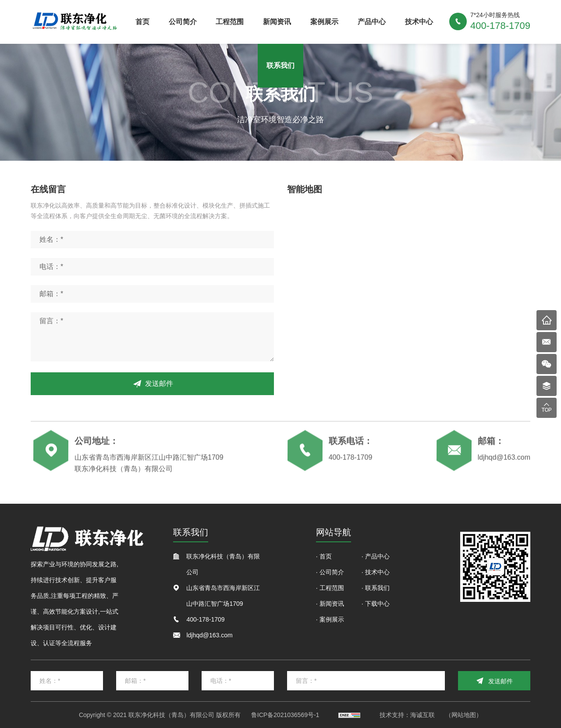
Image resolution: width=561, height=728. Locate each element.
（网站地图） (464, 715)
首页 (142, 22)
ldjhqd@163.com (504, 460)
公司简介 (183, 22)
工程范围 (230, 22)
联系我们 (280, 65)
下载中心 (377, 604)
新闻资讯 (277, 22)
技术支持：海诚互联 (407, 715)
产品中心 (372, 22)
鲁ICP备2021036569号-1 (285, 715)
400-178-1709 (351, 460)
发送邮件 (159, 383)
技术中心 (419, 22)
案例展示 (324, 22)
